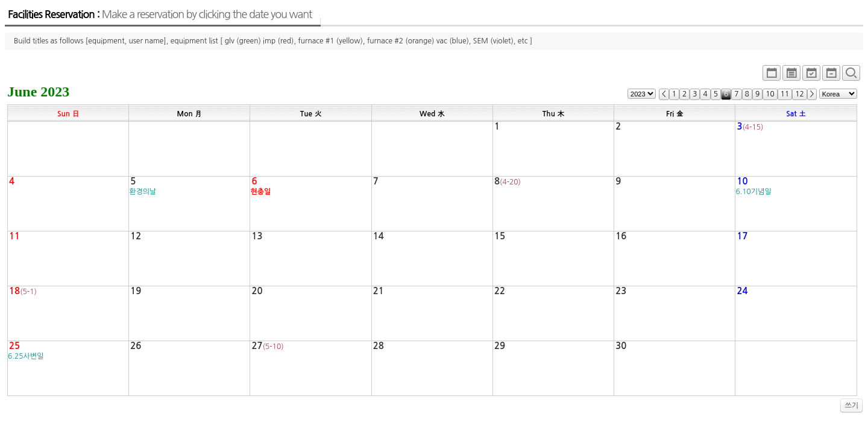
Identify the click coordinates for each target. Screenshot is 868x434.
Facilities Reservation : (160, 14)
